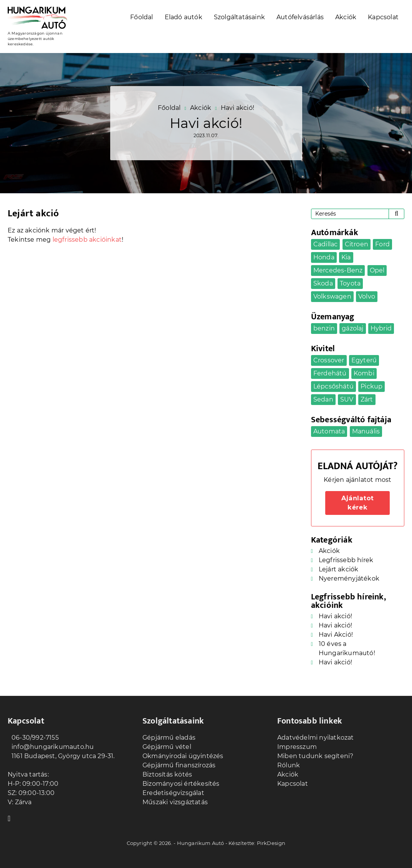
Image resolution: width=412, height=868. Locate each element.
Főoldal (141, 17)
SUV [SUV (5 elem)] (347, 399)
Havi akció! (335, 616)
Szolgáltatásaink (239, 17)
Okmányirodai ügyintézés (183, 756)
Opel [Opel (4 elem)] (377, 270)
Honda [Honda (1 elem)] (324, 257)
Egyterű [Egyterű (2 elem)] (364, 360)
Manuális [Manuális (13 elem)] (366, 431)
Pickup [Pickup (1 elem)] (371, 386)
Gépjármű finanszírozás (179, 765)
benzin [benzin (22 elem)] (324, 328)
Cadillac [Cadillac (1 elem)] (326, 244)
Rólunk (289, 765)
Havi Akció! (336, 635)
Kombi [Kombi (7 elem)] (364, 373)
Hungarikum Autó (201, 843)
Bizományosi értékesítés (181, 784)
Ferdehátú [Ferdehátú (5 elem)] (330, 373)
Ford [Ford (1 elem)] (382, 244)
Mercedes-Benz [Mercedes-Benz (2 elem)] (338, 270)
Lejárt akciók (339, 569)
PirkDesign (271, 843)
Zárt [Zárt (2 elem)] (367, 399)
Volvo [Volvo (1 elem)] (367, 296)
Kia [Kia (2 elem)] (346, 257)
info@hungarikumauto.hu (51, 747)
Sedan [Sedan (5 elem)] (323, 399)
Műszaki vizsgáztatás (175, 802)
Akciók (346, 17)
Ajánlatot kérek (357, 503)
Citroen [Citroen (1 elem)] (357, 244)
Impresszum (297, 747)
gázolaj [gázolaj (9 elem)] (352, 328)
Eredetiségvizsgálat (173, 793)
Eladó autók (184, 17)
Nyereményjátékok (349, 578)
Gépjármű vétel (167, 747)
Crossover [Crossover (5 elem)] (329, 360)
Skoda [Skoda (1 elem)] (323, 283)
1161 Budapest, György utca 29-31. (61, 756)
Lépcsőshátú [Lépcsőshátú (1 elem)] (333, 386)
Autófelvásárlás (300, 17)
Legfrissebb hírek (346, 560)
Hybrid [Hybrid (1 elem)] (381, 328)
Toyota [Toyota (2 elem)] (350, 283)
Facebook (12, 818)
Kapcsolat (383, 17)
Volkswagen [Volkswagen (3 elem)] (332, 296)
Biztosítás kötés (167, 774)
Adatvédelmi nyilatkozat (316, 738)
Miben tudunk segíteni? (315, 756)
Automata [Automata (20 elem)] (329, 431)
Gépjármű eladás (169, 738)
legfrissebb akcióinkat (87, 240)
